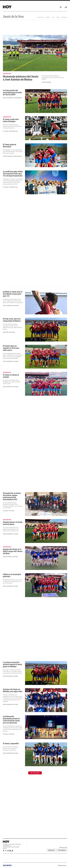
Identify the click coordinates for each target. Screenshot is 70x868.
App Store (52, 850)
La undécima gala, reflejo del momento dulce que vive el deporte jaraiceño (13, 174)
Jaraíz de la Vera (13, 16)
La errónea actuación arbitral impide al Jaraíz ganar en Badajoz (12, 664)
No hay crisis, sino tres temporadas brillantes (12, 320)
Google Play (62, 850)
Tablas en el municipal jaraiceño (12, 575)
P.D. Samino (6, 131)
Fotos (53, 17)
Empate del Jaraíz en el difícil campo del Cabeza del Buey (13, 551)
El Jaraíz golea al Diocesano (10, 146)
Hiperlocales (64, 17)
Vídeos (58, 17)
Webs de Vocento (63, 865)
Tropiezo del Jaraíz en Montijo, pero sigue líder (13, 690)
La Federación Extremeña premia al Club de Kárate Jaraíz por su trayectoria (11, 720)
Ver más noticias (35, 773)
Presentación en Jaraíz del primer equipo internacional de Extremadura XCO (12, 496)
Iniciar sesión (61, 7)
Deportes (48, 17)
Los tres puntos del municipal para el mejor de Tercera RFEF (12, 92)
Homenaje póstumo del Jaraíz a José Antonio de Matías (21, 78)
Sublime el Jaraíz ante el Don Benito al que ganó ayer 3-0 (13, 294)
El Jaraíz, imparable (11, 743)
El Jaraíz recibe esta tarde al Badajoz (11, 120)
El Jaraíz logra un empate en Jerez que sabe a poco (11, 348)
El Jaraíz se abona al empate (11, 376)
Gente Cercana (41, 17)
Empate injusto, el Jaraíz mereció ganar (13, 523)
